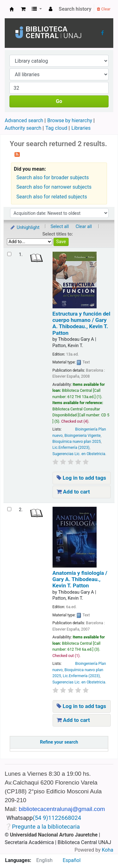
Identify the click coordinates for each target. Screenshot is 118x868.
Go (59, 101)
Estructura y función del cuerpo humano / (81, 323)
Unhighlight (25, 228)
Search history (75, 9)
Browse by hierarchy (70, 120)
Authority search (23, 128)
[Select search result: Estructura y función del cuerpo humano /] (9, 254)
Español (72, 860)
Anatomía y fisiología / (80, 579)
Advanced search (24, 120)
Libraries (81, 128)
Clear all (84, 227)
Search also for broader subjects (53, 177)
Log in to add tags (81, 478)
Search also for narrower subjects (54, 187)
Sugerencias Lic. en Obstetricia (79, 454)
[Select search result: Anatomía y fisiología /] (9, 509)
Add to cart (73, 492)
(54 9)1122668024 (57, 818)
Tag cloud (56, 128)
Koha (108, 850)
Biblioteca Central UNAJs (12, 9)
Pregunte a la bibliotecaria (46, 827)
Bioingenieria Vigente (83, 436)
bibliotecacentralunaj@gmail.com (62, 809)
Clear (104, 9)
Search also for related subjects (52, 197)
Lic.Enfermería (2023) (71, 448)
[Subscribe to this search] (17, 154)
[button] (23, 9)
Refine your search (59, 742)
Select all (60, 227)
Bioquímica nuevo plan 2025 (77, 442)
